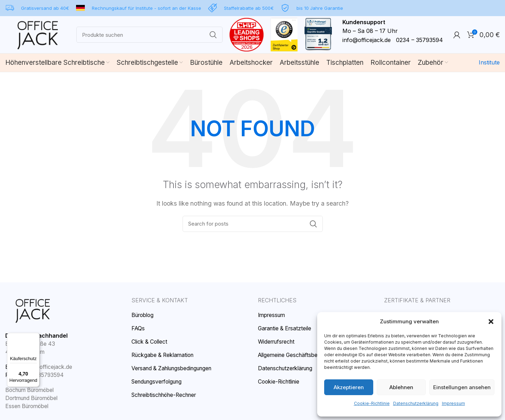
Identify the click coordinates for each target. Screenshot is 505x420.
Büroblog (143, 316)
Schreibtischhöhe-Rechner (165, 395)
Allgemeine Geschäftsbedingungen (301, 356)
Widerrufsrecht (276, 343)
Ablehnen (402, 387)
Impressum (452, 403)
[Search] (153, 36)
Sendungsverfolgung (157, 382)
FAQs (138, 329)
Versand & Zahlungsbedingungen (173, 369)
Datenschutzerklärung (415, 403)
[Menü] (35, 337)
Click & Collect (149, 343)
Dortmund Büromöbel (32, 398)
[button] (491, 328)
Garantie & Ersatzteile (285, 329)
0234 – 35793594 (40, 376)
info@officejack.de (374, 41)
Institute (490, 64)
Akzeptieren (349, 387)
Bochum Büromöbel (30, 390)
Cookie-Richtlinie (373, 403)
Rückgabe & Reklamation (163, 356)
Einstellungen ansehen (462, 387)
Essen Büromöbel (27, 406)
